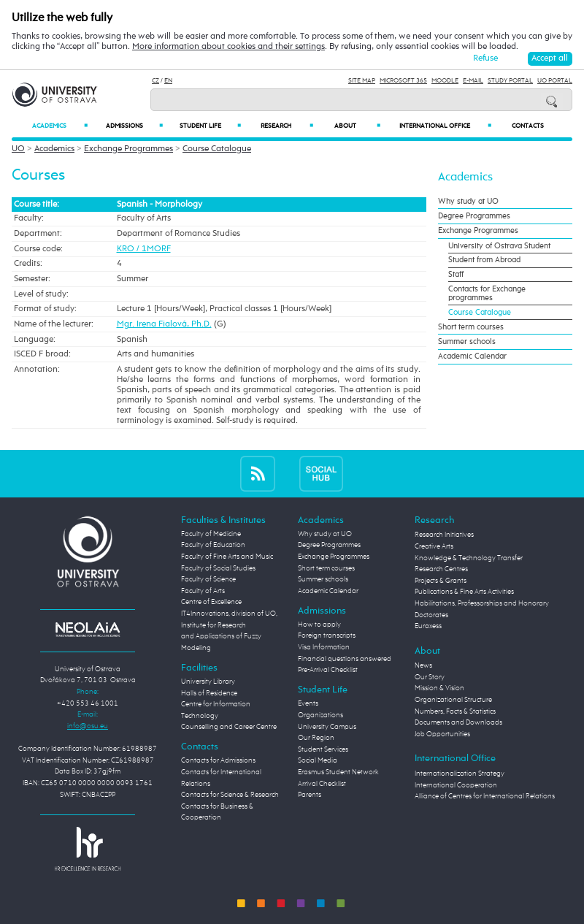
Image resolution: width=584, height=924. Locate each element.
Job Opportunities (442, 734)
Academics (60, 126)
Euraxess (428, 626)
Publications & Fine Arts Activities (464, 592)
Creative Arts (434, 546)
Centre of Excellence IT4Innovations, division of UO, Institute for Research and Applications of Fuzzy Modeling (229, 625)
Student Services (323, 749)
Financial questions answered (345, 659)
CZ (155, 81)
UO (18, 149)
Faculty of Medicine (211, 534)
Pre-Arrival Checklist (328, 670)
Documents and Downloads (458, 722)
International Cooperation (456, 785)
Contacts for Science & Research (230, 795)
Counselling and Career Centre (229, 727)
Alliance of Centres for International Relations (485, 796)
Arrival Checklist (322, 784)
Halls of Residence (209, 693)
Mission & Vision (439, 688)
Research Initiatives (444, 535)
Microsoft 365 (403, 81)
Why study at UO (468, 202)
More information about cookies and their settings (228, 47)
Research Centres (441, 569)
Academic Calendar (472, 356)
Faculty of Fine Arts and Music (227, 557)
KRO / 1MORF (144, 249)
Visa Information (324, 647)
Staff (456, 275)
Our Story (430, 677)
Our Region (316, 738)
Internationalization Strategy (460, 774)
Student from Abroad (484, 260)
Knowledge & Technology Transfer (469, 558)
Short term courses (471, 327)
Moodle (445, 81)
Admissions (135, 126)
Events (308, 703)
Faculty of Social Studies (218, 568)
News (423, 665)
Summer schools (467, 342)
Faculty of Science (208, 579)
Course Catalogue (217, 149)
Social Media (318, 760)
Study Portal (510, 81)
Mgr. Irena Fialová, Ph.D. (164, 324)
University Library (208, 681)
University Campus (327, 727)
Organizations (320, 715)
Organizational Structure (453, 700)
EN (168, 81)
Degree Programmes (474, 216)
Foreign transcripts (327, 635)
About (357, 126)
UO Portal (555, 81)
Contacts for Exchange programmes (487, 294)
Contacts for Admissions (218, 760)
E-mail (473, 81)
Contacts (528, 126)
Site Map (362, 81)
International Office (445, 126)
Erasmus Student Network (338, 772)
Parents (310, 795)
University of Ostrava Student (499, 246)
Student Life (210, 126)
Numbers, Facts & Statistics (455, 711)
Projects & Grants (441, 581)
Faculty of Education (213, 545)
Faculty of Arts (203, 591)
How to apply (319, 625)
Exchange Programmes (128, 149)
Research (287, 126)
